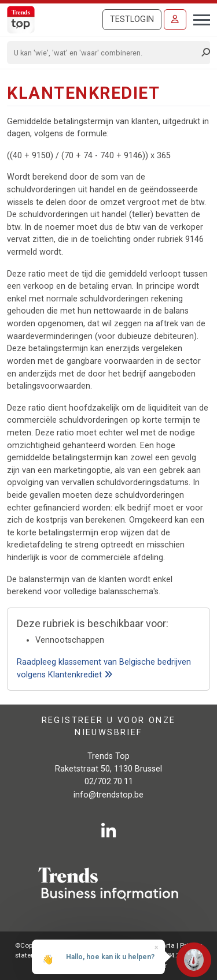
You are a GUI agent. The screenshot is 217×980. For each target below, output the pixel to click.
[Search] (105, 53)
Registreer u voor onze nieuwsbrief (109, 726)
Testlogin (132, 19)
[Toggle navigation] (198, 18)
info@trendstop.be (108, 795)
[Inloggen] (175, 20)
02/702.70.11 (109, 782)
